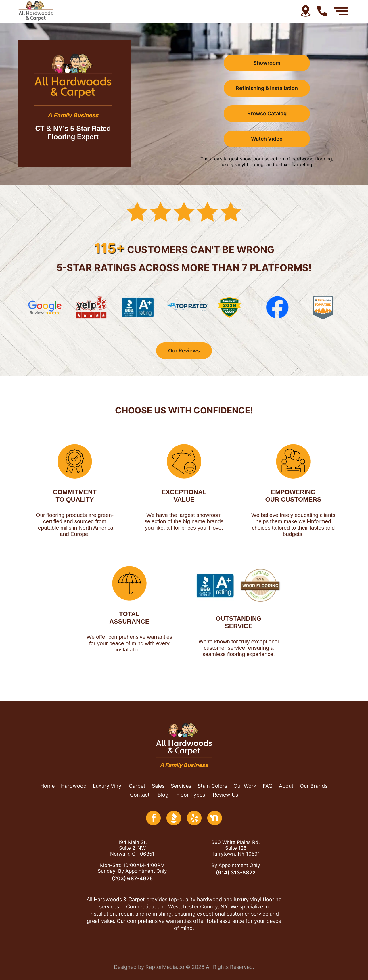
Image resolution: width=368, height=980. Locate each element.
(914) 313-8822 (236, 873)
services (181, 786)
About (286, 786)
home (47, 786)
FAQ (268, 786)
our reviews (184, 351)
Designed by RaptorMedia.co (149, 967)
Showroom (267, 63)
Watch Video (267, 139)
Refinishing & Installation (267, 88)
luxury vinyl (108, 786)
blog (163, 795)
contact (140, 795)
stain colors (212, 786)
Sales (158, 786)
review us (225, 795)
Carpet (137, 786)
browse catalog (267, 113)
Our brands (314, 786)
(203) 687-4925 (132, 878)
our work (245, 786)
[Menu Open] (341, 11)
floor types (191, 795)
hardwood (74, 786)
